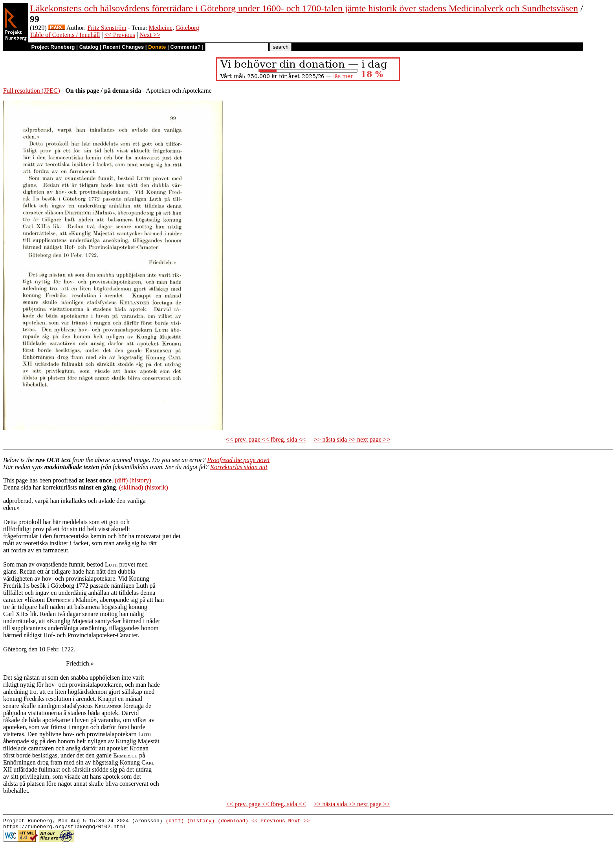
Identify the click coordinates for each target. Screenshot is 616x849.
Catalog (89, 47)
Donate (157, 47)
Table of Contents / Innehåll (65, 35)
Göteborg (187, 28)
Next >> (150, 35)
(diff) (121, 480)
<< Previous (120, 35)
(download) (233, 821)
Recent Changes (123, 47)
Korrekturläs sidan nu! (239, 467)
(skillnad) (131, 487)
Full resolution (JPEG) (32, 91)
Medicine (160, 28)
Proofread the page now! (238, 460)
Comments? (186, 47)
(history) (140, 480)
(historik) (156, 487)
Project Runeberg (53, 47)
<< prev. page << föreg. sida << (266, 439)
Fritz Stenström (107, 28)
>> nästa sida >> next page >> (352, 439)
